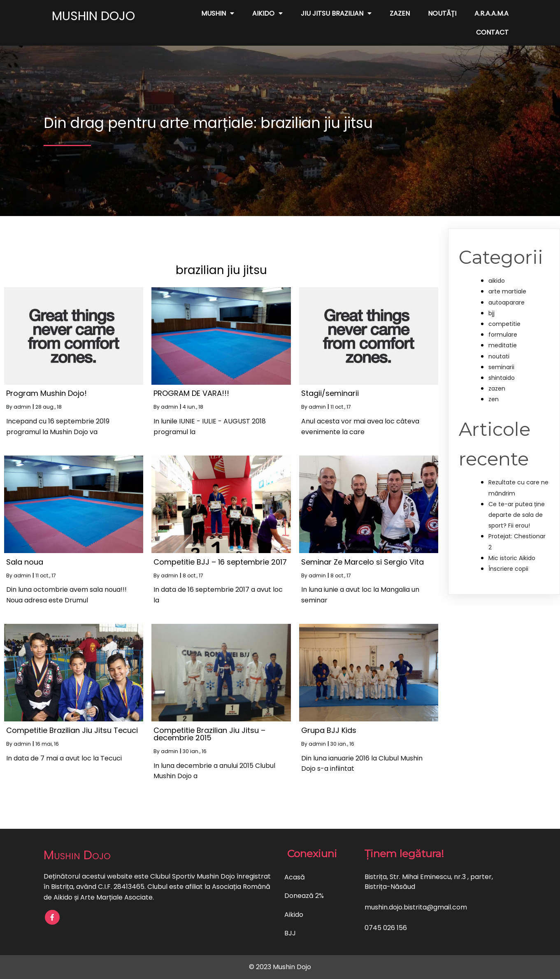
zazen (497, 388)
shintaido (502, 378)
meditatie (503, 345)
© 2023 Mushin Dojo (280, 967)
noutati (499, 356)
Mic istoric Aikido (512, 558)
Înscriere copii (508, 569)
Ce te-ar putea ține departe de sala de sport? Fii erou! (517, 515)
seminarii (501, 367)
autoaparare (507, 302)
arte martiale (507, 291)
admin (22, 407)
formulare (503, 335)
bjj (491, 313)
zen (494, 399)
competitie (504, 324)
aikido (497, 281)
